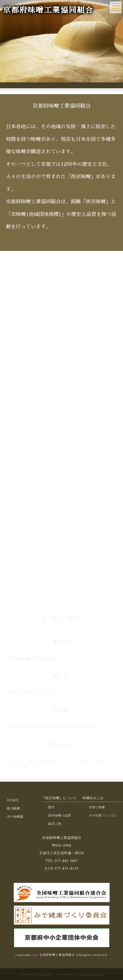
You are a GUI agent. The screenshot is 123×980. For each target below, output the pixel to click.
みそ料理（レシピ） (103, 816)
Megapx (45, 974)
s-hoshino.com (91, 974)
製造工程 (55, 824)
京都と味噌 (97, 807)
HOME (13, 800)
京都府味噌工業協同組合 (48, 10)
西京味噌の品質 (59, 816)
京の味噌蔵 (15, 817)
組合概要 (14, 809)
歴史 (51, 807)
